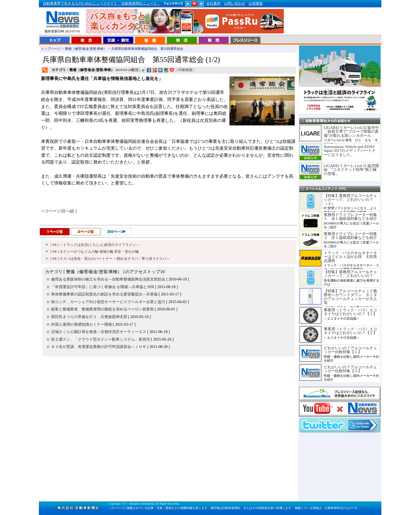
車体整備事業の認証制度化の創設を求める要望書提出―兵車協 (104, 294)
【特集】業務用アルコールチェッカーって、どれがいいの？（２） (350, 200)
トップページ (51, 49)
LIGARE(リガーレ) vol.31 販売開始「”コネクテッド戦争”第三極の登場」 (351, 170)
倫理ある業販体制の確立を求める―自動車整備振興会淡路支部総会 (108, 279)
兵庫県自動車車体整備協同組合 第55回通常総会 (147, 49)
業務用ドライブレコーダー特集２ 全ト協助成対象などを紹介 (350, 236)
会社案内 (213, 4)
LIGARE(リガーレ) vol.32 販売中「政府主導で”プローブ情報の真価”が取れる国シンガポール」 (351, 132)
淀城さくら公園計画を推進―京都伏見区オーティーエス (99, 332)
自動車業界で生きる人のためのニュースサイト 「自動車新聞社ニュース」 (102, 4)
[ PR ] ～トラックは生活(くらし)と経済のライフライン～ (95, 245)
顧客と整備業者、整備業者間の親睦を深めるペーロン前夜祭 (102, 309)
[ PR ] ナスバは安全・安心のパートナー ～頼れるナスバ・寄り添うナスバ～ (110, 259)
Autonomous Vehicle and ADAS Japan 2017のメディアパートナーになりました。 (350, 151)
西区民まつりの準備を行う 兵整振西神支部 (89, 317)
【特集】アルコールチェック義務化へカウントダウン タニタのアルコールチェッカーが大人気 (350, 297)
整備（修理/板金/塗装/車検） (86, 49)
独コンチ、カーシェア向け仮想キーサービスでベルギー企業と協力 (108, 302)
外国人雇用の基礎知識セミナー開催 (82, 324)
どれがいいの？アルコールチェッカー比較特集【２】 (350, 369)
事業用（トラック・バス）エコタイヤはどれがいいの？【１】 (350, 312)
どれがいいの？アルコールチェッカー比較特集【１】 (350, 350)
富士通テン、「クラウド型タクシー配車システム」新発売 (101, 339)
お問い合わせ (235, 4)
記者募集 (256, 4)
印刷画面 (185, 70)
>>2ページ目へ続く (60, 211)
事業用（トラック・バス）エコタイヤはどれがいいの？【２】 (350, 331)
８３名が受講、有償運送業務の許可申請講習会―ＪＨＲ (99, 347)
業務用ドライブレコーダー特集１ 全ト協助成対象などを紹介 (350, 217)
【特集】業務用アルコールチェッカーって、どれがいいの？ (350, 274)
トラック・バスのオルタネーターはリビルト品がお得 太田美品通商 (350, 257)
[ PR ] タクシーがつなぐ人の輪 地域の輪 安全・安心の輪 (95, 252)
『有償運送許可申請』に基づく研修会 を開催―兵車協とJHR (103, 287)
